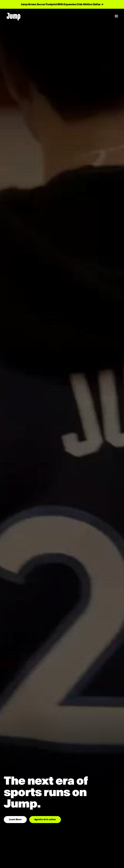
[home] (57, 16)
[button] (116, 16)
